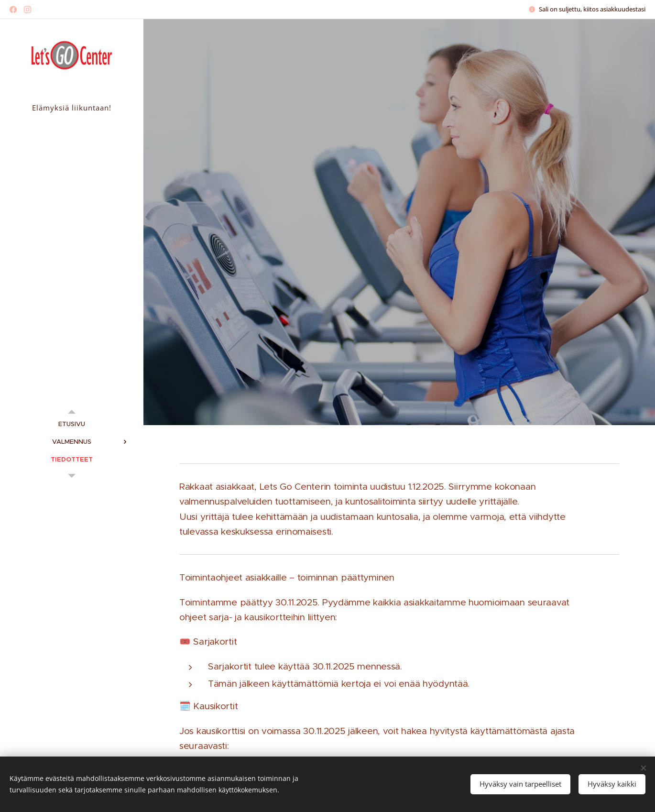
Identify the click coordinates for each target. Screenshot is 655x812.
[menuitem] (72, 424)
